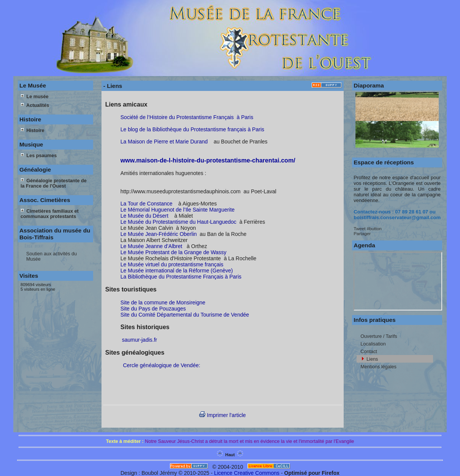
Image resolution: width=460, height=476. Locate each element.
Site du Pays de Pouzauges (153, 309)
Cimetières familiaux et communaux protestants (50, 214)
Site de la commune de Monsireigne (164, 302)
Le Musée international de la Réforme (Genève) (177, 271)
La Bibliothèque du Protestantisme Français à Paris (181, 277)
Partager (362, 233)
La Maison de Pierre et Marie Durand (164, 142)
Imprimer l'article (222, 415)
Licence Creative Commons (247, 473)
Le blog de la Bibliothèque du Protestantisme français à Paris (192, 129)
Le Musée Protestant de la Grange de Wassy (174, 252)
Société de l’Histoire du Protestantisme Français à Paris (187, 117)
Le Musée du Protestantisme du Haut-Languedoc (178, 222)
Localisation (373, 344)
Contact (369, 352)
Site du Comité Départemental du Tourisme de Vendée (185, 315)
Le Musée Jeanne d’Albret (151, 246)
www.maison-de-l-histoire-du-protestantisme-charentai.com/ (208, 160)
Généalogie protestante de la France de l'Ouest (54, 183)
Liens (372, 359)
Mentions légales (378, 367)
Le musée (35, 97)
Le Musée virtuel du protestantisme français (172, 264)
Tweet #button (367, 228)
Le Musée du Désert (144, 216)
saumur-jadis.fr (139, 340)
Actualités (35, 105)
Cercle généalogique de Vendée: (164, 365)
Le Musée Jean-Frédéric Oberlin (159, 234)
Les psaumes (39, 156)
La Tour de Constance (147, 204)
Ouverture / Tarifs (379, 336)
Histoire (32, 131)
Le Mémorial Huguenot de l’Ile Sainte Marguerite (178, 210)
